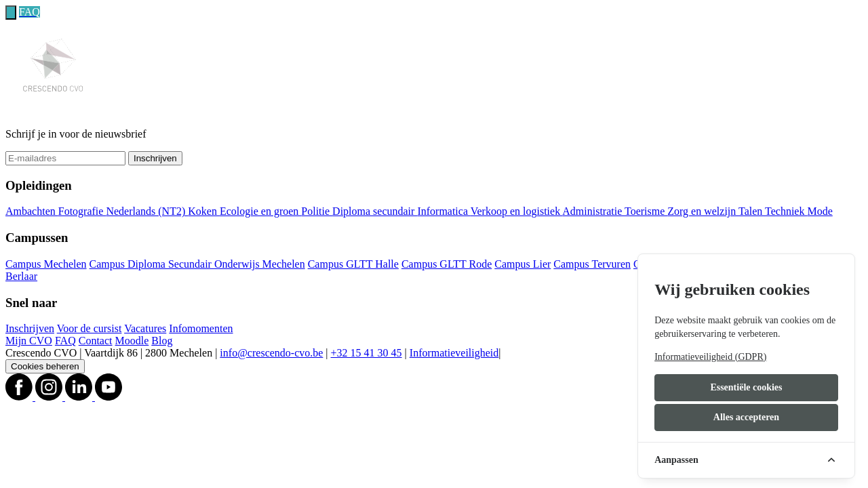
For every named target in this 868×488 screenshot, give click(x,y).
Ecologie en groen (260, 211)
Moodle (132, 341)
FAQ (65, 341)
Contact (96, 341)
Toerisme (646, 211)
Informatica (443, 211)
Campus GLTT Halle (353, 264)
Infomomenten (201, 328)
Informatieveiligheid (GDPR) (710, 357)
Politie (317, 211)
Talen (752, 211)
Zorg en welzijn (703, 211)
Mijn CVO (29, 341)
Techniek (786, 211)
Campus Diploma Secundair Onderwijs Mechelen (197, 264)
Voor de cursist (90, 328)
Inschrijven (155, 158)
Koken (204, 211)
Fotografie (82, 211)
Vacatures (145, 328)
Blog (162, 341)
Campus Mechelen (46, 264)
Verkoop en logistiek (517, 211)
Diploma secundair (375, 211)
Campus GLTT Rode (447, 264)
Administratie (593, 211)
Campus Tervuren (592, 264)
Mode (820, 211)
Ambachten (32, 211)
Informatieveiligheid (454, 353)
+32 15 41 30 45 (367, 353)
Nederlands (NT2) (147, 211)
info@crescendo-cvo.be (271, 353)
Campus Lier (522, 264)
